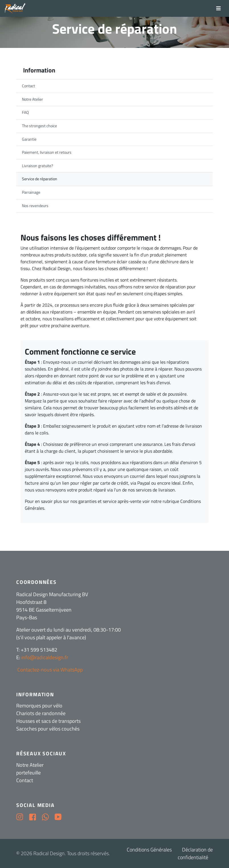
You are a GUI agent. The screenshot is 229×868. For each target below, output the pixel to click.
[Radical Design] (15, 9)
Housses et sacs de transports (48, 721)
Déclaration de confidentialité (195, 853)
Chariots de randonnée (41, 713)
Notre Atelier (30, 765)
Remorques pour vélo (39, 706)
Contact (25, 780)
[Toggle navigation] (218, 8)
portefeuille (28, 773)
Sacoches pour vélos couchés (48, 729)
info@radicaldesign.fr (45, 657)
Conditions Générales (149, 850)
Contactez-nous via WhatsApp (49, 670)
